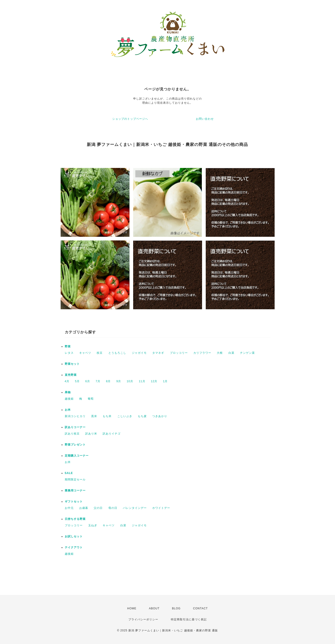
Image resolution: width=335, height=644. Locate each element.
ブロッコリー (179, 353)
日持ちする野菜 (75, 519)
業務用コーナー (75, 491)
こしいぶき (125, 416)
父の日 (98, 508)
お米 (68, 410)
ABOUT (154, 608)
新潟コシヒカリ (75, 416)
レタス (69, 353)
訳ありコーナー (75, 427)
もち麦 (142, 416)
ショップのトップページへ (130, 119)
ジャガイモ (139, 353)
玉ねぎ (93, 525)
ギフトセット (74, 502)
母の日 (113, 508)
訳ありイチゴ (112, 434)
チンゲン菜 (247, 353)
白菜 (231, 353)
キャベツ (85, 353)
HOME (132, 608)
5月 (77, 381)
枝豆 (100, 353)
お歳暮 (84, 508)
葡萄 (91, 399)
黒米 (94, 416)
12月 (154, 381)
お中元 (69, 508)
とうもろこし (117, 353)
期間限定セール (75, 480)
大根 (220, 353)
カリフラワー (202, 353)
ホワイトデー (161, 508)
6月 (88, 381)
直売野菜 (71, 375)
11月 (142, 381)
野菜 (68, 346)
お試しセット (74, 536)
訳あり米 (91, 434)
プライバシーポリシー (143, 619)
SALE (69, 473)
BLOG (176, 608)
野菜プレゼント (75, 445)
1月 (165, 381)
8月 (108, 381)
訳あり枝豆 (72, 434)
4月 (67, 381)
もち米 (107, 416)
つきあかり (160, 416)
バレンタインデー (135, 508)
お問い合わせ (205, 119)
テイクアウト (74, 547)
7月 (98, 381)
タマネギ (158, 353)
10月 (130, 381)
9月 (119, 381)
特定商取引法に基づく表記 (189, 619)
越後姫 (69, 399)
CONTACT (200, 608)
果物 (68, 392)
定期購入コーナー (77, 456)
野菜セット (72, 364)
